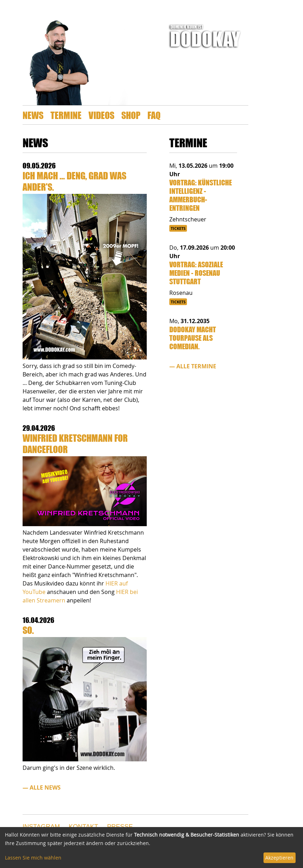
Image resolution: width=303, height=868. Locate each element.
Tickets (178, 228)
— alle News (42, 787)
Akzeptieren (279, 858)
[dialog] (151, 848)
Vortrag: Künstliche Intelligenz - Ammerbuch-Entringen (201, 195)
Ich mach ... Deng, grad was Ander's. (74, 181)
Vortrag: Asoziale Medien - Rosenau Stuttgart (196, 273)
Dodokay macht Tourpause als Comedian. (193, 338)
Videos (101, 115)
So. (28, 630)
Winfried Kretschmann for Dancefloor (75, 443)
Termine (66, 115)
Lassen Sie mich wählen (33, 858)
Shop (131, 115)
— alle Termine (193, 366)
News (33, 115)
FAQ (154, 115)
